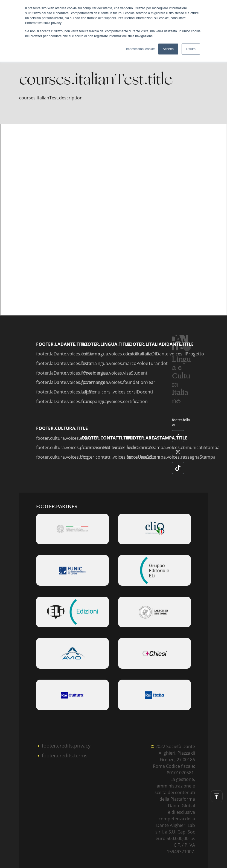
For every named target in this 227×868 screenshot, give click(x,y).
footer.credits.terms (65, 755)
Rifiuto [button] (191, 49)
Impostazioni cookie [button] (140, 49)
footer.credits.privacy (66, 746)
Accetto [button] (168, 49)
